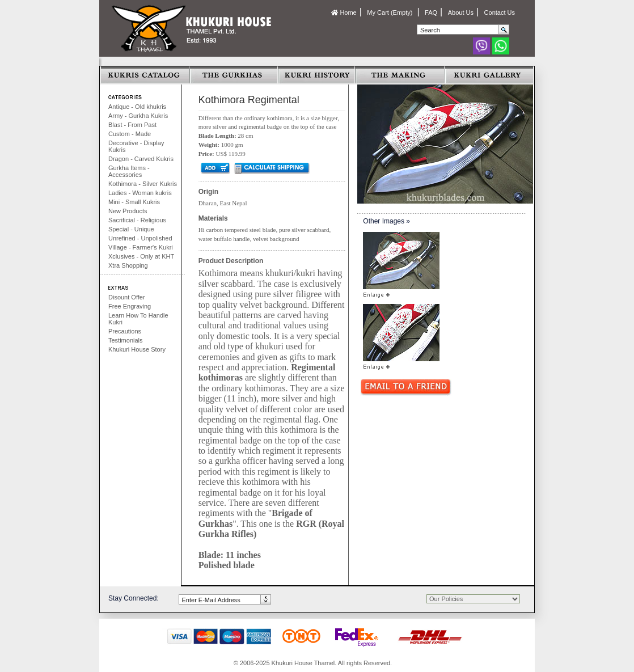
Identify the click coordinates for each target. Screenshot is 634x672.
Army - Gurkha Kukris (138, 116)
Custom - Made (130, 134)
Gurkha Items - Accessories (129, 171)
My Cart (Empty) (390, 12)
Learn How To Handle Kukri (138, 319)
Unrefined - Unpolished (140, 238)
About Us (461, 12)
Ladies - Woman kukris (140, 193)
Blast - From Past (132, 125)
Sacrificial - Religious (137, 220)
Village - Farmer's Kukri (141, 247)
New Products (128, 211)
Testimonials (126, 340)
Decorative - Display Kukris (136, 146)
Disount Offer (127, 297)
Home (344, 12)
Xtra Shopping (128, 265)
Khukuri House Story (137, 349)
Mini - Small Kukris (134, 202)
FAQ (431, 12)
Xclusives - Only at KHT (141, 256)
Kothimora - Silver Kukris (143, 184)
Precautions (125, 331)
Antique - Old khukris (137, 107)
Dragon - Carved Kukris (141, 159)
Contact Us (500, 12)
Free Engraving (130, 306)
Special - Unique (131, 229)
